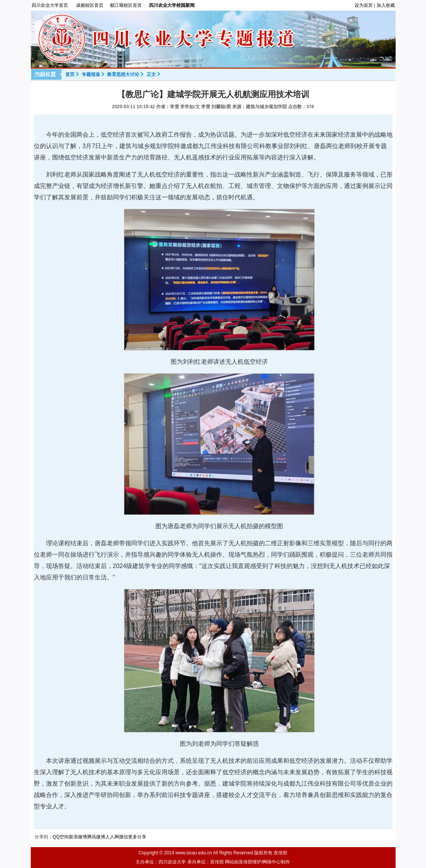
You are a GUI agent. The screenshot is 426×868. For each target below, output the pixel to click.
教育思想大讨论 (123, 74)
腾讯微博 (96, 837)
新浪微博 (78, 837)
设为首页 (364, 5)
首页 (70, 74)
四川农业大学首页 (50, 5)
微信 (124, 837)
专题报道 (91, 74)
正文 (151, 74)
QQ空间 (61, 837)
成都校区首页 (90, 5)
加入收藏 (386, 5)
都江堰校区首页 (126, 5)
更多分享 (137, 837)
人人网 (112, 837)
